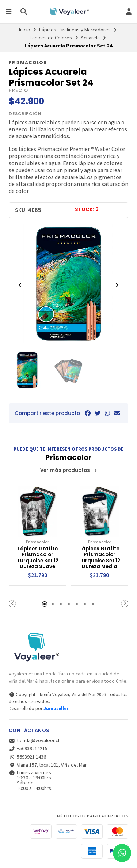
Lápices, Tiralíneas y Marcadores (75, 30)
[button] (12, 604)
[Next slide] (117, 285)
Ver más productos (69, 470)
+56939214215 (28, 748)
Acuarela (90, 38)
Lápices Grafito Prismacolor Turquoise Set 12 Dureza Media (99, 558)
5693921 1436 (27, 757)
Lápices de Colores (51, 38)
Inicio (25, 30)
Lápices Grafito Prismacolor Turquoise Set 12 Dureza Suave (38, 558)
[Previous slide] (20, 285)
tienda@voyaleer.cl (34, 740)
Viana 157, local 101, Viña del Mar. (48, 765)
